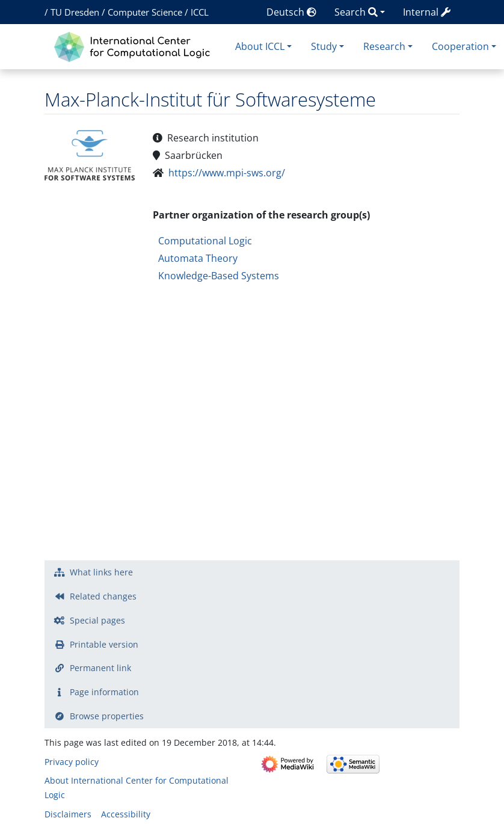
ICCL (200, 12)
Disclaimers (68, 814)
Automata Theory (198, 258)
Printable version (104, 644)
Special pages (97, 620)
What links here (101, 572)
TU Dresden (75, 12)
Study (324, 46)
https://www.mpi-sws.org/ (227, 173)
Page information (104, 692)
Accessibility (126, 814)
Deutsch (291, 12)
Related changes (103, 596)
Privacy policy (72, 762)
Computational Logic (205, 241)
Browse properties (107, 716)
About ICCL (260, 46)
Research (384, 46)
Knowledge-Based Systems (219, 276)
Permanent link (100, 668)
